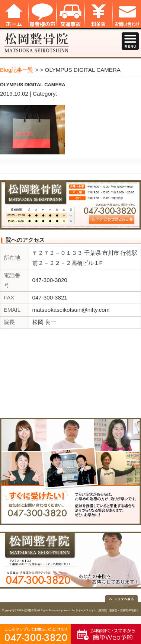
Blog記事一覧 (17, 70)
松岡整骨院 (30, 610)
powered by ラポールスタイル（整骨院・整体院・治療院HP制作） (100, 610)
